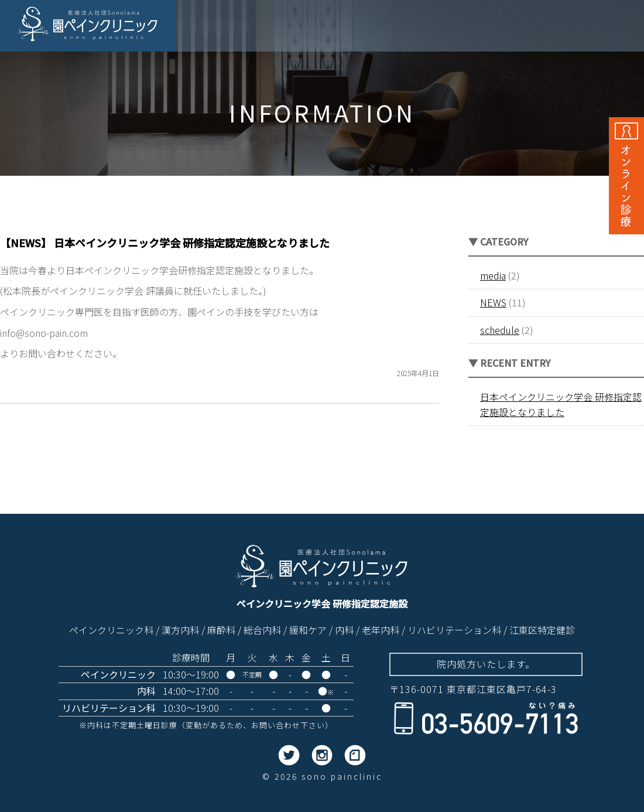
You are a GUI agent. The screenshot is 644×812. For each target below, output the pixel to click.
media (493, 275)
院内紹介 (494, 28)
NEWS (493, 302)
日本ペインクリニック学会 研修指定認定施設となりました (561, 404)
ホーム (256, 28)
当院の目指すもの (376, 28)
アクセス (615, 28)
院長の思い (305, 28)
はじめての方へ (559, 28)
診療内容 (443, 28)
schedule (500, 330)
